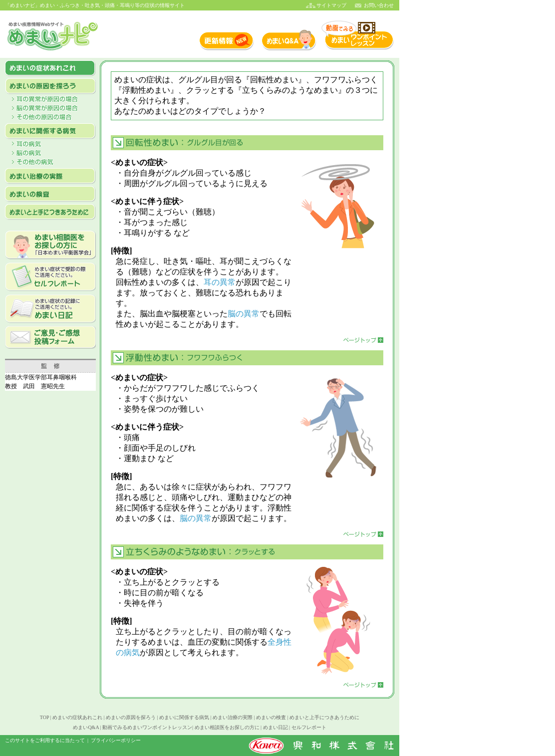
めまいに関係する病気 (184, 717)
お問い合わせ (379, 5)
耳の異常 (220, 282)
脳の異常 (244, 314)
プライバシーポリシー (116, 740)
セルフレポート (309, 727)
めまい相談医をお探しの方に (227, 727)
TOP (44, 717)
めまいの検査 (271, 717)
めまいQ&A (86, 727)
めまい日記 (276, 727)
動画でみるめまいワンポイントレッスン (147, 727)
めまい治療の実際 (233, 717)
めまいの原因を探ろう (131, 717)
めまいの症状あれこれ (77, 717)
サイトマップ (331, 5)
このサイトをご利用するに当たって (45, 740)
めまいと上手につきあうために (324, 717)
